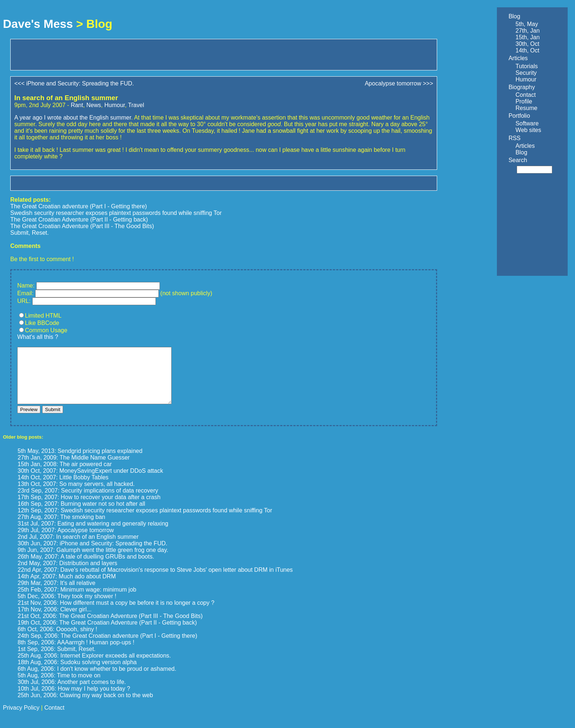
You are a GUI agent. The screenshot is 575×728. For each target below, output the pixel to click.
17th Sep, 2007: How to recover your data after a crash (89, 508)
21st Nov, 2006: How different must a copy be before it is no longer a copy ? (116, 614)
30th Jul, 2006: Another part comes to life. (72, 693)
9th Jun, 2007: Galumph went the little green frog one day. (93, 561)
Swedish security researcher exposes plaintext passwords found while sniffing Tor (116, 213)
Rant (77, 105)
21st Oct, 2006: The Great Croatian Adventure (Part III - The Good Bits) (110, 627)
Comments (25, 246)
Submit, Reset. (30, 233)
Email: (25, 293)
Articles (518, 58)
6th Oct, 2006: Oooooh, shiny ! (57, 640)
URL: (24, 301)
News (94, 105)
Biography (522, 87)
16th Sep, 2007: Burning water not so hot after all (81, 515)
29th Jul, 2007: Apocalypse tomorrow (66, 541)
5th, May (527, 24)
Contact (526, 95)
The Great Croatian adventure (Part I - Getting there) (79, 206)
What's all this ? (38, 337)
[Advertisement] (100, 54)
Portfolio (519, 116)
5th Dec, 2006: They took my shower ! (67, 607)
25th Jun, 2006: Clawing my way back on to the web (85, 706)
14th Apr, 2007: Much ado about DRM (67, 587)
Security (526, 73)
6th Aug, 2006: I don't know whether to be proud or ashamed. (97, 680)
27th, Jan (528, 31)
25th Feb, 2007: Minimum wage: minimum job (77, 601)
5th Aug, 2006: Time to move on (59, 686)
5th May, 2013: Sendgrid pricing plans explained (80, 462)
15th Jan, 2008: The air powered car (65, 475)
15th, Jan (528, 37)
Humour (114, 105)
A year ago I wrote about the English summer (73, 118)
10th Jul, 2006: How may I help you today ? (74, 700)
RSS (515, 138)
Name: (26, 286)
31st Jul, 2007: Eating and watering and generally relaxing (93, 535)
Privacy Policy (21, 719)
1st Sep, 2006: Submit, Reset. (57, 660)
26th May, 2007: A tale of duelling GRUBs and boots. (86, 568)
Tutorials (527, 66)
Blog (514, 16)
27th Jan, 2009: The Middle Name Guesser (74, 469)
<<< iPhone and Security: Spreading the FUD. (74, 83)
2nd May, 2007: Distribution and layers (67, 574)
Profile (524, 101)
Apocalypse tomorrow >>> (399, 83)
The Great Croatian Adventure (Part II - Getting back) (79, 220)
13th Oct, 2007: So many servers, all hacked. (76, 495)
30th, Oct (528, 44)
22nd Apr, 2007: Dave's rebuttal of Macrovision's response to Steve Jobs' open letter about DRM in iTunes (155, 581)
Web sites (528, 130)
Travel (136, 105)
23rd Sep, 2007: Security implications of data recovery (88, 502)
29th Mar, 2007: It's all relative (56, 594)
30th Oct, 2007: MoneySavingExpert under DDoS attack (90, 482)
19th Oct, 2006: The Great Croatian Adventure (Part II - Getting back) (107, 634)
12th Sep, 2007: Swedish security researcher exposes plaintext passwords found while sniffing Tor (145, 521)
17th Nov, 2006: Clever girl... (55, 620)
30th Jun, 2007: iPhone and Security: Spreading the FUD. (92, 554)
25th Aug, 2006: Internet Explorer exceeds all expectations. (94, 667)
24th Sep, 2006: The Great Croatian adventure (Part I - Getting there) (107, 647)
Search (518, 160)
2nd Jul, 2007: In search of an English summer (78, 548)
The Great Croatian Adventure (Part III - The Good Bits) (82, 226)
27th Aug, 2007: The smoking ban (61, 528)
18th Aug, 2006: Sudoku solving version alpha (77, 673)
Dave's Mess (38, 24)
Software (527, 123)
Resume (527, 108)
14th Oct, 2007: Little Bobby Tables (63, 488)
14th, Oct (528, 50)
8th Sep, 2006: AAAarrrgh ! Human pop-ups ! (76, 653)
